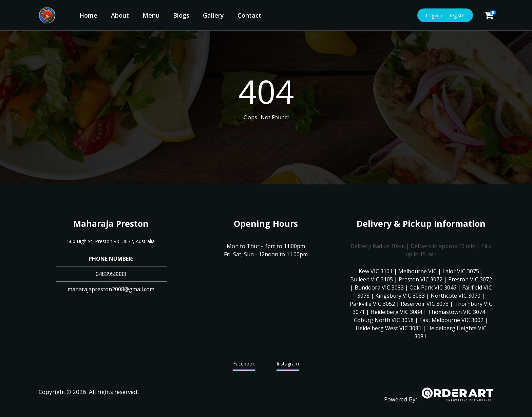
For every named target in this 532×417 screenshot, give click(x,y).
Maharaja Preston (111, 223)
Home (88, 15)
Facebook (244, 365)
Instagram (288, 365)
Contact (249, 15)
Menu (151, 15)
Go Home (266, 135)
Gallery (213, 15)
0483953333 (111, 274)
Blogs (181, 15)
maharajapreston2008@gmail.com (111, 289)
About (120, 15)
